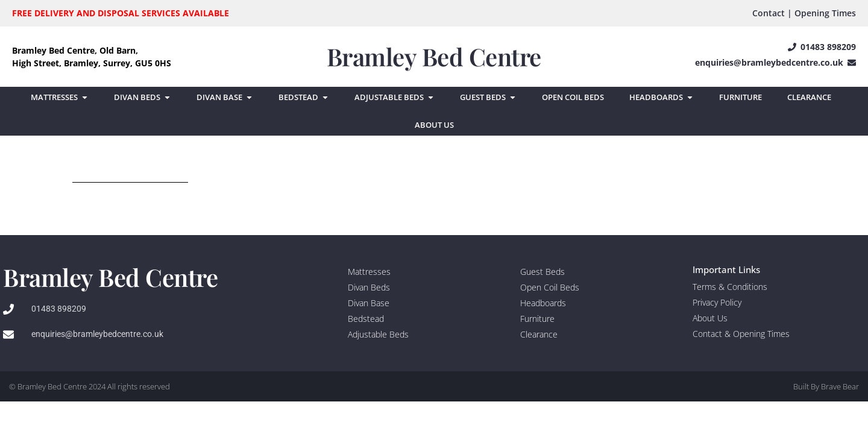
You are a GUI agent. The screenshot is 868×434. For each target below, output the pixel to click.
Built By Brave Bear (826, 386)
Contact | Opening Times (804, 13)
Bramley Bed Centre (434, 56)
